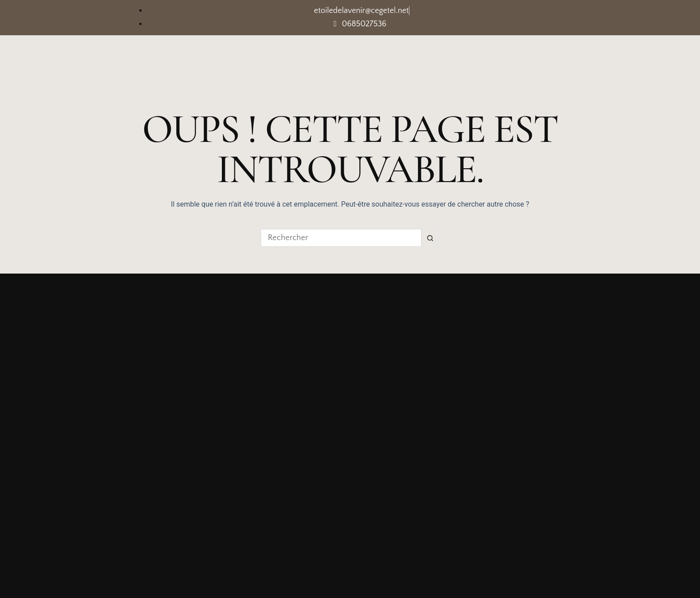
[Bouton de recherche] (430, 238)
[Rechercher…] (341, 238)
